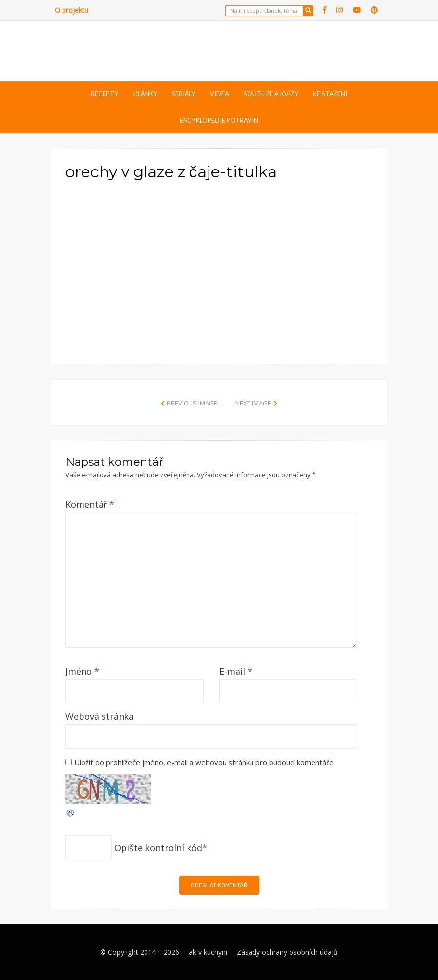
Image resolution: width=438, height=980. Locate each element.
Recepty (104, 94)
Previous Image (192, 403)
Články (145, 94)
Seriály (184, 94)
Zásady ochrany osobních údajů (287, 952)
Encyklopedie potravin (219, 120)
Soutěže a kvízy (271, 94)
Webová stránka (100, 716)
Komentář (90, 504)
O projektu (72, 10)
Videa (219, 94)
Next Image (253, 403)
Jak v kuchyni (207, 952)
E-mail (236, 671)
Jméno (82, 671)
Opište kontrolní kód (158, 848)
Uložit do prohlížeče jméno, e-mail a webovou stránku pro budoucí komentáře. (205, 762)
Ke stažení (330, 94)
